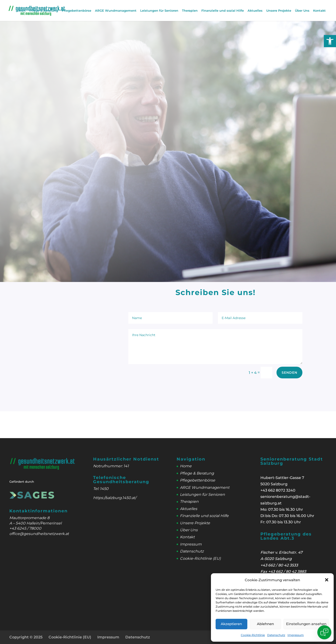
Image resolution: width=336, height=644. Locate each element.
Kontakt (319, 11)
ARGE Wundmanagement (116, 11)
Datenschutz (276, 635)
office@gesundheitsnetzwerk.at (39, 534)
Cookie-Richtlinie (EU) (200, 558)
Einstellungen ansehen (306, 624)
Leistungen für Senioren (159, 11)
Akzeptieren (231, 624)
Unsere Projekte (279, 11)
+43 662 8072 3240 (278, 490)
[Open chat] (324, 632)
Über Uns (302, 11)
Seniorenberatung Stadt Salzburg (292, 461)
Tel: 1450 (101, 489)
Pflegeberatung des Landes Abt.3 (286, 536)
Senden (289, 373)
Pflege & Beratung (44, 11)
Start (22, 11)
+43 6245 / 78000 (25, 528)
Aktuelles (255, 11)
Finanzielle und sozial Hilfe (223, 11)
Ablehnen (265, 624)
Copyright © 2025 (26, 637)
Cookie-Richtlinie (253, 635)
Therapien (190, 11)
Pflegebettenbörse (77, 11)
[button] (330, 41)
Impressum (296, 635)
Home (186, 466)
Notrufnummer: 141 (111, 466)
